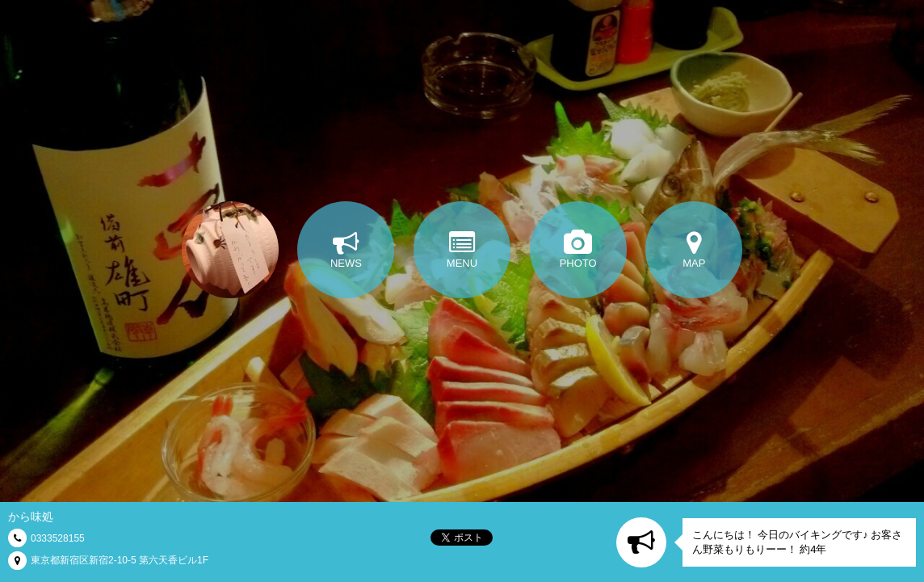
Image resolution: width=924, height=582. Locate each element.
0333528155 (58, 538)
